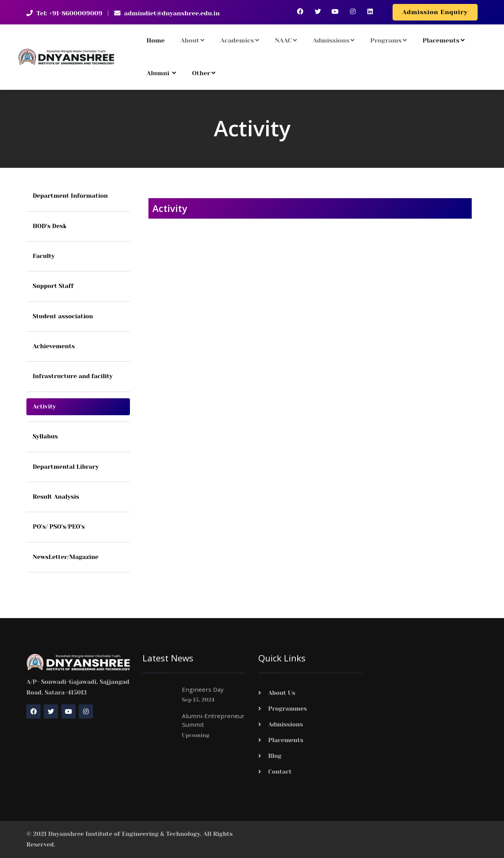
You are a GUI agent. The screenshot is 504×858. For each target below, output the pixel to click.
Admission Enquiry (435, 12)
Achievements (54, 346)
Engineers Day (203, 689)
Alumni (161, 73)
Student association (63, 316)
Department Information (70, 196)
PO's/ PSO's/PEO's (59, 527)
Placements (444, 40)
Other (204, 73)
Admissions (334, 40)
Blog (275, 756)
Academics (240, 40)
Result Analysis (56, 497)
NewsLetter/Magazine (66, 557)
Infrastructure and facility (73, 376)
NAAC (286, 40)
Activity (44, 407)
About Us (282, 693)
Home (156, 40)
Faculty (44, 256)
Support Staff (53, 286)
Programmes (288, 709)
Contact (280, 772)
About (192, 40)
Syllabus (45, 436)
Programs (388, 40)
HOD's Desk (50, 226)
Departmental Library (66, 467)
